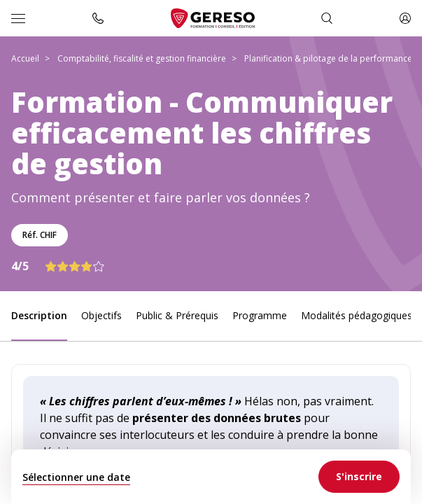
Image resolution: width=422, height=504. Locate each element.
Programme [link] (260, 315)
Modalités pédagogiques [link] (357, 315)
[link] (359, 477)
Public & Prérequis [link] (177, 315)
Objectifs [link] (101, 315)
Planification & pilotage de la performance (328, 58)
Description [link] (39, 315)
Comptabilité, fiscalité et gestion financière (142, 58)
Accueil (25, 58)
